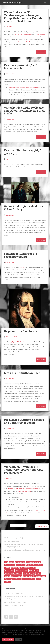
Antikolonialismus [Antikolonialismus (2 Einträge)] (10, 565)
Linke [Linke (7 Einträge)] (33, 573)
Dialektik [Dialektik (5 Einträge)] (7, 568)
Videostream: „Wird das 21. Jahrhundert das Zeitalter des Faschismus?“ (23, 470)
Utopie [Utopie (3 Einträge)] (33, 579)
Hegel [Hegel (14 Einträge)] (33, 568)
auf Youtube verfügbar (39, 510)
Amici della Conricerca (24, 491)
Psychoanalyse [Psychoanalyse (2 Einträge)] (9, 579)
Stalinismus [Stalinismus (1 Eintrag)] (18, 579)
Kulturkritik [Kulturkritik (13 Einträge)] (19, 573)
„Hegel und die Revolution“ (19, 342)
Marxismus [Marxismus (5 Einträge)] (19, 576)
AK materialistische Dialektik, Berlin (15, 602)
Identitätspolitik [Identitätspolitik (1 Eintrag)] (9, 571)
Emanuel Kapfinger (12, 2)
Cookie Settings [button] (8, 640)
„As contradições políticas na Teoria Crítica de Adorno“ (24, 88)
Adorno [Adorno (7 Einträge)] (12, 562)
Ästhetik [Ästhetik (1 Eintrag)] (38, 579)
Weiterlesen (41, 52)
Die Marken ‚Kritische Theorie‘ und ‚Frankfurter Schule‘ (24, 421)
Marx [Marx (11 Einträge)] (13, 576)
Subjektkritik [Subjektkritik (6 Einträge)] (26, 579)
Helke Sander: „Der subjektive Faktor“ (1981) (23, 208)
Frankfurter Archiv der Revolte (14, 593)
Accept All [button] (19, 640)
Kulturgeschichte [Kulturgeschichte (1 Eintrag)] (10, 573)
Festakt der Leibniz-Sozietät (26, 42)
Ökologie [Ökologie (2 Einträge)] (8, 582)
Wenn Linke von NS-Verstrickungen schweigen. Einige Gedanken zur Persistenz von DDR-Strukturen (25, 17)
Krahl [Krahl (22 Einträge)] (26, 571)
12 (24, 526)
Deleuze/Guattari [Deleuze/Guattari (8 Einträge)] (38, 565)
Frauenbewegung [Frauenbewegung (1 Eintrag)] (25, 568)
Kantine (9, 513)
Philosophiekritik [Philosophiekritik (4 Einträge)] (28, 576)
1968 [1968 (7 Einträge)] (6, 562)
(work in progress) (25, 550)
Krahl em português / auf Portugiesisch (20, 67)
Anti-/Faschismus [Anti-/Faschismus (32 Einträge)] (20, 562)
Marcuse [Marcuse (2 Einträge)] (7, 576)
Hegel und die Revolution (21, 331)
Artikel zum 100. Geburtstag (23, 34)
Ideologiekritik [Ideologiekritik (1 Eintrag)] (19, 571)
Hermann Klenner (40, 34)
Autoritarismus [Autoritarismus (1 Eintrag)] (20, 565)
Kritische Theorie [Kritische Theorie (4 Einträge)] (34, 571)
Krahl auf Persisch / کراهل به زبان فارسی (22, 152)
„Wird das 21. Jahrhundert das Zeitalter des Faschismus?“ (24, 489)
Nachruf (22, 268)
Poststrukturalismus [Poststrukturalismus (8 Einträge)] (40, 576)
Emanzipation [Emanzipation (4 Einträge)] (15, 568)
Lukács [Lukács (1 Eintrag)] (38, 573)
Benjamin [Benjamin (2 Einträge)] (29, 565)
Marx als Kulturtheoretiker (22, 373)
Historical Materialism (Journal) (14, 605)
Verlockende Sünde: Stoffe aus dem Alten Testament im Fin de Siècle (25, 111)
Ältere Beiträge (42, 526)
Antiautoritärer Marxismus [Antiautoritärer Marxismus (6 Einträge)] (33, 562)
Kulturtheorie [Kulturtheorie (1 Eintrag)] (27, 573)
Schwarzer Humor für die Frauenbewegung (20, 255)
